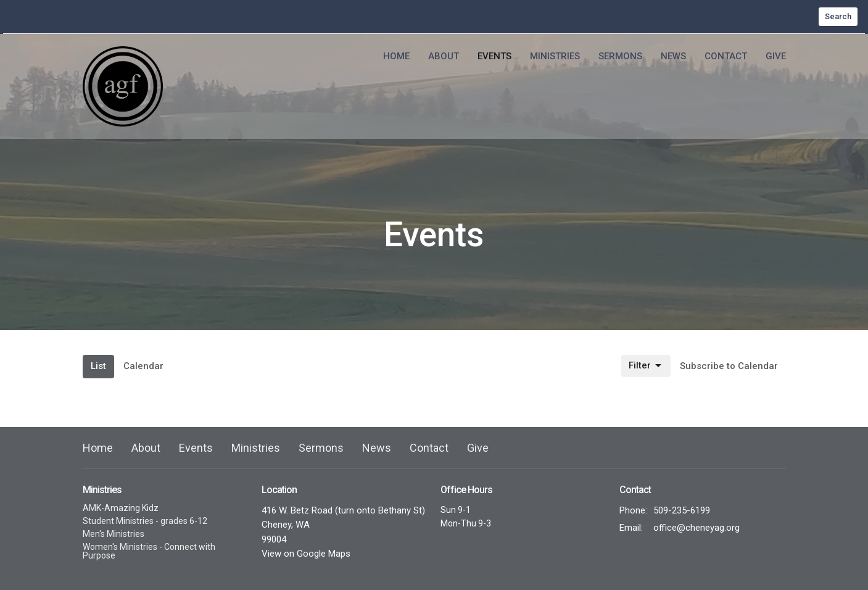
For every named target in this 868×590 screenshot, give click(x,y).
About (444, 56)
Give (776, 56)
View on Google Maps (306, 554)
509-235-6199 (682, 510)
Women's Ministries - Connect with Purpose (149, 551)
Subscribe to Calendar (729, 366)
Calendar (143, 366)
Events (494, 56)
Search (838, 16)
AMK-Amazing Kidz (121, 508)
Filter (646, 366)
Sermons (620, 56)
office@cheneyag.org (696, 528)
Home (396, 56)
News (673, 56)
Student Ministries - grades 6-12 (145, 521)
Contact (726, 56)
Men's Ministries (114, 534)
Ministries (555, 56)
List (98, 366)
